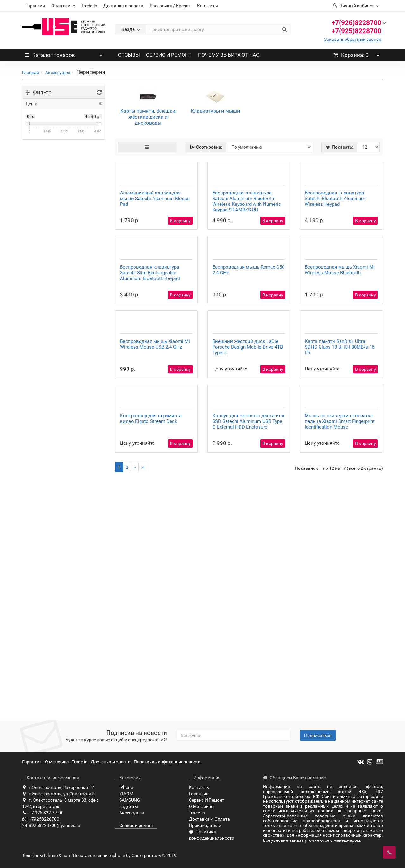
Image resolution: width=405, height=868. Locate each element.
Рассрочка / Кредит (170, 6)
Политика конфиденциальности (167, 762)
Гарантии (35, 6)
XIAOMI (125, 794)
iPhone (124, 788)
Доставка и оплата (123, 6)
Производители (205, 826)
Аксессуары (58, 72)
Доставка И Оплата (209, 819)
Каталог (64, 53)
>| (143, 702)
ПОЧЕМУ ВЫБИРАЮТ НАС (229, 55)
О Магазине (201, 807)
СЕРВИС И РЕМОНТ (169, 55)
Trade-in (89, 6)
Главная (31, 72)
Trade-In (197, 813)
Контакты (208, 6)
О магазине (63, 6)
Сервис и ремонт (134, 826)
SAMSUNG (128, 800)
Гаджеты (126, 807)
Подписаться (318, 736)
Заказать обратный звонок (353, 39)
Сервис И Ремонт (207, 800)
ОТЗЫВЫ (129, 55)
